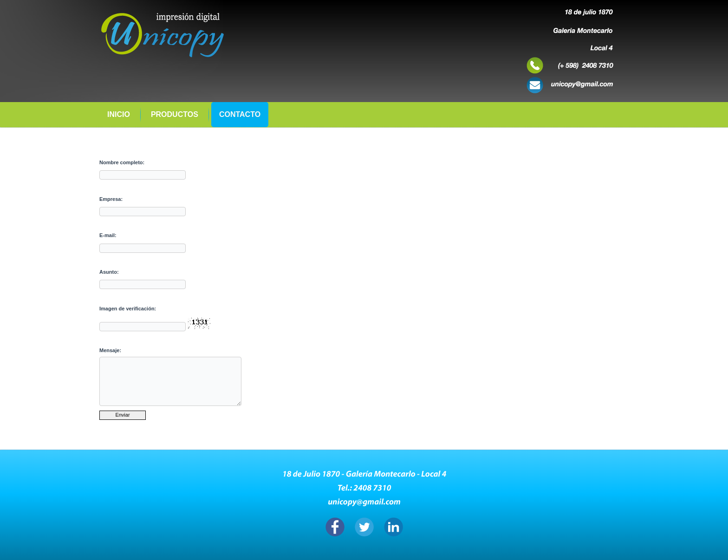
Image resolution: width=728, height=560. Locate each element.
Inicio (119, 114)
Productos (175, 114)
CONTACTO (240, 114)
